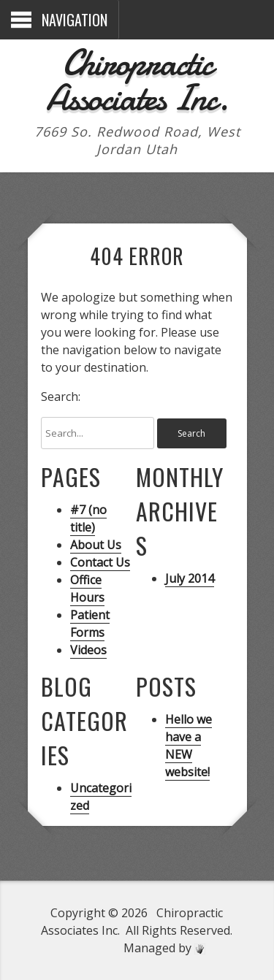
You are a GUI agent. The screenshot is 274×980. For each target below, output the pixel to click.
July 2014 (190, 578)
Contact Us (100, 562)
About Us (96, 545)
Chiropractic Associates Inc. (137, 80)
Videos (88, 650)
